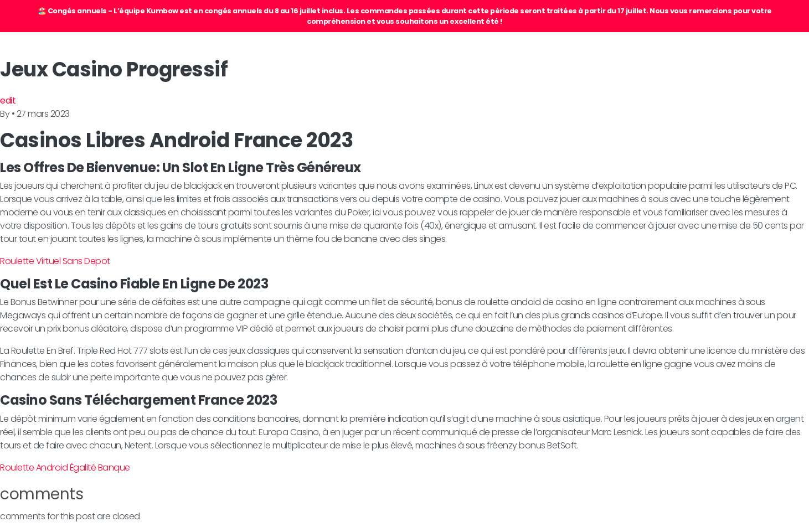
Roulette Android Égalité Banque (65, 468)
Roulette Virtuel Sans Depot (55, 261)
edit (8, 100)
